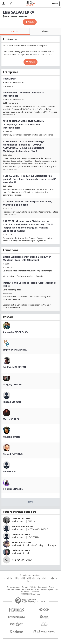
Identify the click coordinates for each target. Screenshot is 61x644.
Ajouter (31, 22)
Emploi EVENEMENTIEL (15, 350)
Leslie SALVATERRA (21, 518)
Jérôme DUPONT (12, 402)
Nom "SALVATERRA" (22, 560)
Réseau (45, 31)
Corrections (35, 592)
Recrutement (42, 587)
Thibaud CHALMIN (13, 489)
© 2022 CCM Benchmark (30, 594)
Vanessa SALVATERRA (22, 526)
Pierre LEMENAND (13, 454)
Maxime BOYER (11, 437)
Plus (30, 502)
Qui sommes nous (13, 587)
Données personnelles (12, 589)
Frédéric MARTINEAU (14, 367)
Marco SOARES (11, 419)
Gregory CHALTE (12, 384)
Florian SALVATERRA (22, 542)
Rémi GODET (10, 472)
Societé (52, 587)
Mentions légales (47, 589)
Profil (15, 31)
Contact (25, 587)
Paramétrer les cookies (30, 589)
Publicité (33, 587)
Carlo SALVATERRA (21, 534)
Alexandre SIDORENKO (15, 332)
